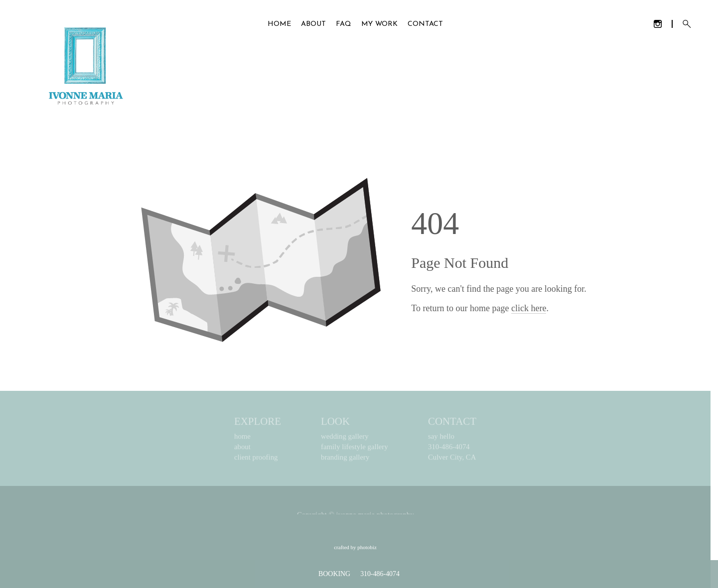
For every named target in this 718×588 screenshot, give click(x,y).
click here (529, 308)
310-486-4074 (449, 449)
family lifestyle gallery (355, 449)
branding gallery (345, 459)
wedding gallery (345, 438)
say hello (441, 438)
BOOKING (334, 574)
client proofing (256, 459)
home (242, 438)
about (242, 449)
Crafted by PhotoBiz (355, 547)
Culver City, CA (452, 459)
